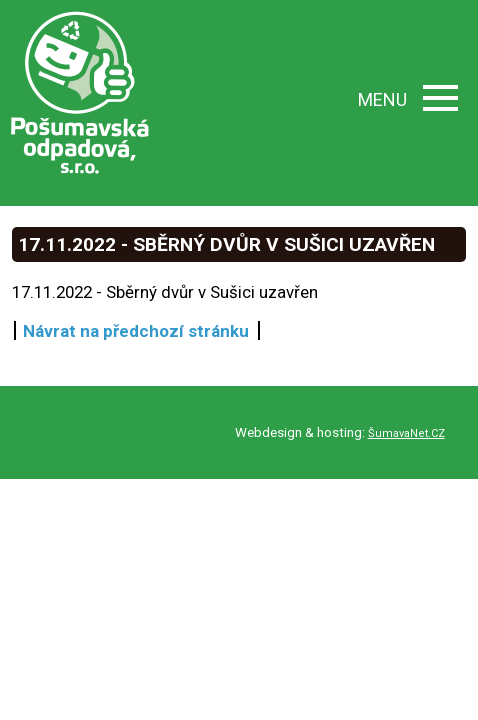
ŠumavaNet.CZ (406, 433)
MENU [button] (408, 99)
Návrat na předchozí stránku (136, 331)
